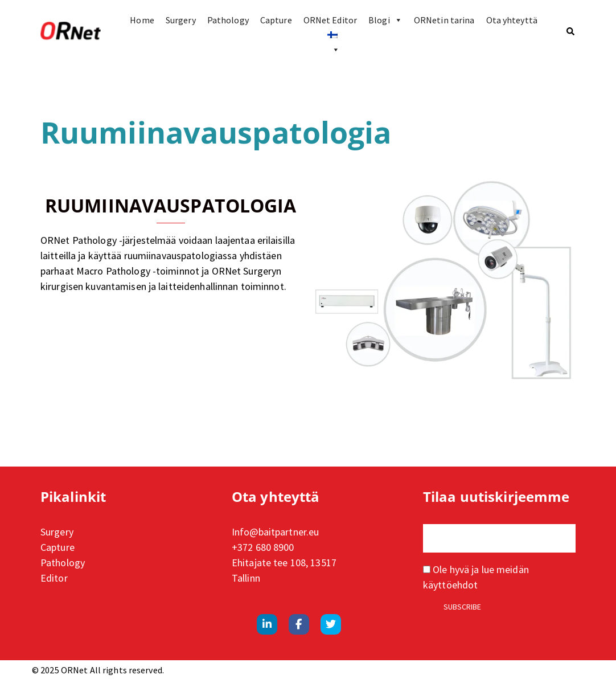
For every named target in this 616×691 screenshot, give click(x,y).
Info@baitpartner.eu (275, 532)
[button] (571, 31)
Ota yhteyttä (512, 20)
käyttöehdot (450, 585)
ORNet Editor (330, 20)
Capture (276, 20)
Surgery (181, 20)
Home (142, 20)
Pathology (228, 20)
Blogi (385, 20)
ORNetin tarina (444, 20)
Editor (54, 578)
